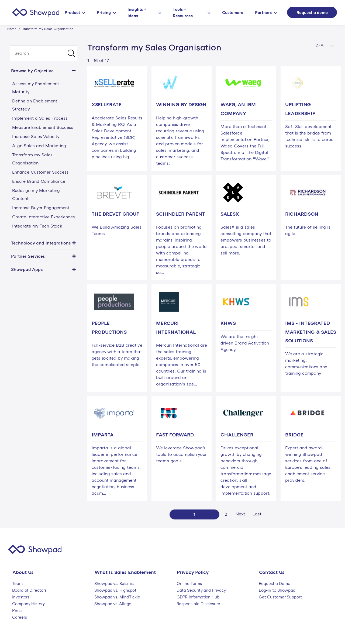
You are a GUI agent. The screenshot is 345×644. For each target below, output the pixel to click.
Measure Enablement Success (43, 127)
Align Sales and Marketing (39, 146)
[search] (44, 53)
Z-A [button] (325, 45)
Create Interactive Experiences (44, 217)
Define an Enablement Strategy (35, 105)
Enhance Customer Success (40, 172)
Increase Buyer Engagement (41, 208)
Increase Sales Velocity (36, 136)
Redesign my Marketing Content (36, 194)
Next (240, 514)
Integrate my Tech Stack (37, 226)
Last (257, 514)
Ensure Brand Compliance (39, 181)
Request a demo (312, 12)
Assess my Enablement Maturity (36, 88)
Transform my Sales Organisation (32, 159)
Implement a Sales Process (40, 118)
